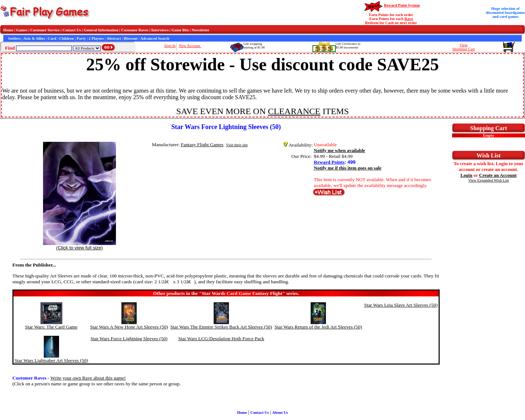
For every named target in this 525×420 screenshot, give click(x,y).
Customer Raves (135, 30)
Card (52, 38)
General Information (101, 30)
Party (81, 38)
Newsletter (201, 30)
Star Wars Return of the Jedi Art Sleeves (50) (318, 327)
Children (67, 38)
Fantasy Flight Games (202, 145)
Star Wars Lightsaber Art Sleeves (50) (51, 360)
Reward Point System (402, 5)
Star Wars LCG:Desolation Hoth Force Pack (221, 339)
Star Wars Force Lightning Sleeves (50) (129, 339)
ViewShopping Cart (464, 47)
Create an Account (498, 175)
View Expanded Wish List (489, 180)
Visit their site (237, 145)
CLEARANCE (294, 111)
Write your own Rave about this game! (88, 378)
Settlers (14, 38)
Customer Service (45, 30)
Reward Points (329, 162)
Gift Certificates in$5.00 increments (348, 46)
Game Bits (180, 30)
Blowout (131, 38)
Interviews (160, 30)
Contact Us (72, 30)
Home (8, 30)
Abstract (114, 38)
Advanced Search (155, 38)
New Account (190, 46)
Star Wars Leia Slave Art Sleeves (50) (401, 305)
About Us (280, 413)
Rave (409, 19)
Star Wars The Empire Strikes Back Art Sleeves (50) (221, 327)
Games (22, 30)
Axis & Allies (34, 38)
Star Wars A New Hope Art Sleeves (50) (129, 327)
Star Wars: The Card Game (51, 327)
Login (466, 175)
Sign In (170, 46)
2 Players (96, 38)
